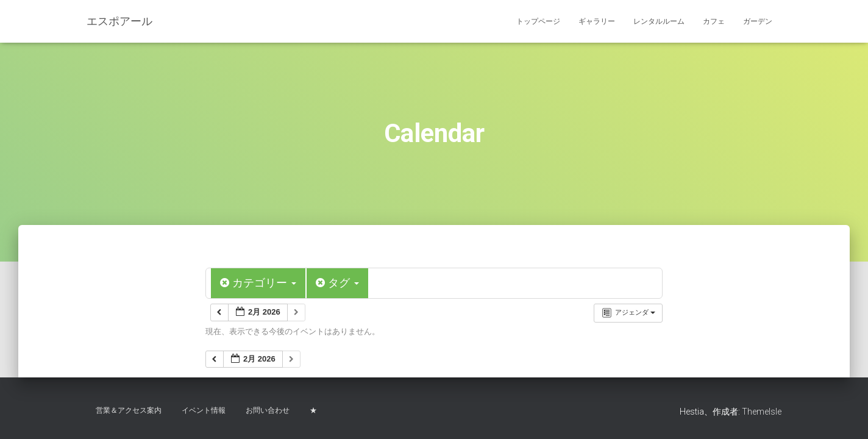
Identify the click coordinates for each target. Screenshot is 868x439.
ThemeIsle (762, 412)
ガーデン (758, 21)
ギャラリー (597, 21)
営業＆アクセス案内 (129, 410)
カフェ (714, 21)
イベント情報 (204, 410)
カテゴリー (258, 283)
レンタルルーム (659, 21)
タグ (337, 283)
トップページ (538, 21)
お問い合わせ (268, 410)
